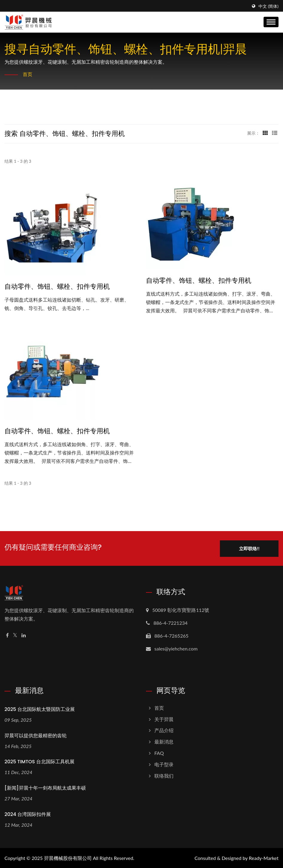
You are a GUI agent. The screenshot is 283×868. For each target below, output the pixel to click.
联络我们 (164, 775)
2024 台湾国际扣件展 (28, 814)
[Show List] (275, 133)
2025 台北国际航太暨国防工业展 (40, 709)
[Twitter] (15, 635)
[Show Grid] (265, 133)
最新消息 (164, 742)
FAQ (159, 753)
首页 (28, 74)
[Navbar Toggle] (271, 22)
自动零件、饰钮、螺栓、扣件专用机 (57, 287)
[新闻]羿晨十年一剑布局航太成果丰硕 (45, 788)
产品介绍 (164, 730)
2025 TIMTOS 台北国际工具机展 (39, 762)
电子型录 (164, 764)
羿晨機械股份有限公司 (68, 858)
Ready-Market (264, 858)
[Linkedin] (24, 635)
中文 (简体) (268, 6)
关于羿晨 (164, 719)
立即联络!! (249, 548)
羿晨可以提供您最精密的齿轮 (36, 735)
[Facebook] (7, 635)
